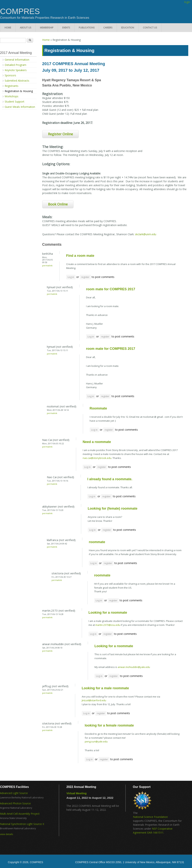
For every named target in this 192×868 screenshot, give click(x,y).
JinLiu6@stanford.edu (94, 700)
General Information (17, 60)
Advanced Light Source (14, 793)
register (85, 277)
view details (7, 834)
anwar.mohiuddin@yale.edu (134, 667)
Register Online (60, 134)
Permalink (47, 265)
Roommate (98, 408)
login (187, 2)
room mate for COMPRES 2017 (111, 289)
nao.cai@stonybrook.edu (97, 458)
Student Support (15, 102)
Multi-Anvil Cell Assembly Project (20, 814)
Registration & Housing (19, 91)
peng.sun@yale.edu (96, 741)
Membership (47, 28)
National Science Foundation (150, 817)
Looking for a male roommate (105, 688)
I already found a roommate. (110, 479)
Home (8, 28)
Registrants (12, 86)
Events (66, 28)
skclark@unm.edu (146, 234)
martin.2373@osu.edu (108, 625)
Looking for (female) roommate (113, 508)
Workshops (12, 96)
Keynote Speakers (16, 70)
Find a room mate (80, 256)
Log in (71, 277)
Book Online (58, 204)
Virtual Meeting (76, 793)
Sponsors (10, 75)
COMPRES (20, 11)
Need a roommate (97, 442)
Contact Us (150, 28)
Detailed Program (15, 65)
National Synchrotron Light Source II (22, 824)
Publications (87, 28)
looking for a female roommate (109, 725)
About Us (25, 28)
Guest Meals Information (20, 107)
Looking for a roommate (108, 613)
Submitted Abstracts (17, 81)
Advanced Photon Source (15, 803)
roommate (97, 542)
